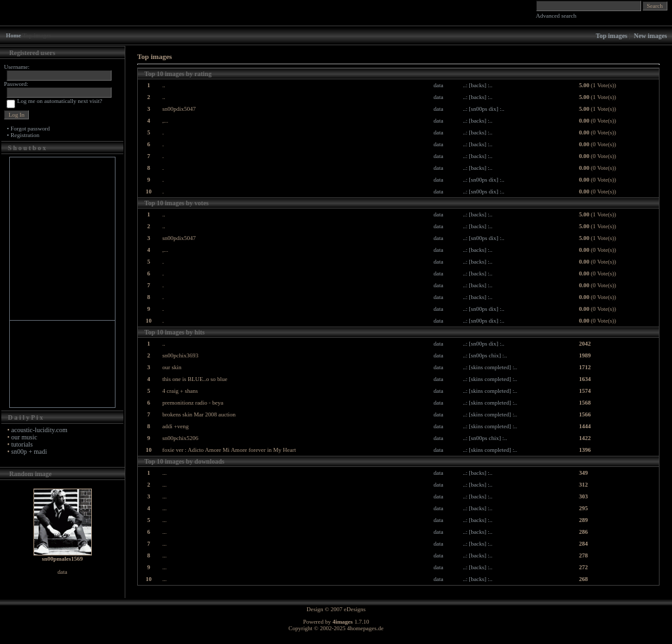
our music (24, 437)
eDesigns (355, 609)
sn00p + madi (29, 452)
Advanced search (556, 16)
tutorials (22, 444)
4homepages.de (366, 628)
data (439, 85)
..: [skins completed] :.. (490, 367)
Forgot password (30, 129)
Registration (25, 135)
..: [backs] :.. (477, 85)
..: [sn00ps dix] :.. (483, 109)
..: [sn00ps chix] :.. (485, 355)
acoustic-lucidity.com (39, 430)
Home (13, 35)
